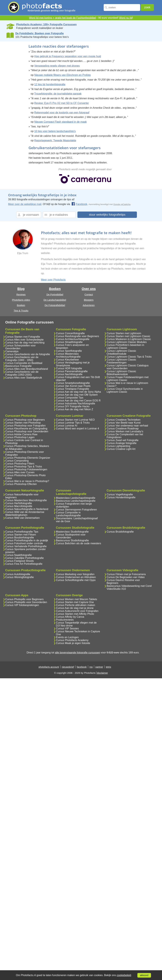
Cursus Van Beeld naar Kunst (124, 423)
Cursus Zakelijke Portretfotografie (25, 558)
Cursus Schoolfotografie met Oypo (76, 580)
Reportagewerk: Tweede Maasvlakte (55, 140)
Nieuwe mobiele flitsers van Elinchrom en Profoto (63, 75)
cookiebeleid (124, 975)
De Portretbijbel (55, 294)
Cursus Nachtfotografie (69, 374)
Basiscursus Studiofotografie (72, 540)
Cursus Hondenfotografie (121, 497)
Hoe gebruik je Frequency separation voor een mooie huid (68, 56)
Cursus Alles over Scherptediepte (25, 340)
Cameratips (12, 351)
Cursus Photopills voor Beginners (25, 599)
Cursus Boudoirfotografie (20, 538)
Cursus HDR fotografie (69, 368)
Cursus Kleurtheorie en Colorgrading (26, 429)
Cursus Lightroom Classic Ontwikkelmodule (121, 352)
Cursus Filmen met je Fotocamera (126, 574)
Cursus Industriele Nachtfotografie (75, 403)
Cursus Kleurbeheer (67, 360)
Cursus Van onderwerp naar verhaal (127, 426)
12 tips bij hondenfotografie (50, 84)
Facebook (79, 204)
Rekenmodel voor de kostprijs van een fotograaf (62, 113)
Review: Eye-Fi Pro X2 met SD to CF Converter (62, 103)
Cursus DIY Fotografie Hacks (73, 406)
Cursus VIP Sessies (67, 629)
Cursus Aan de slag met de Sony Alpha (78, 392)
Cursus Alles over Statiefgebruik (24, 378)
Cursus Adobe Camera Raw (21, 434)
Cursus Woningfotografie (20, 577)
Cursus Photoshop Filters (20, 464)
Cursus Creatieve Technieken (124, 420)
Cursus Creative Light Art (121, 449)
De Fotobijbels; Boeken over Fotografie (40, 33)
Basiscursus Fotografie (19, 366)
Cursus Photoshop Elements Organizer (28, 458)
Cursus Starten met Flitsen (21, 535)
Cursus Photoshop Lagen (20, 437)
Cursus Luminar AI (67, 426)
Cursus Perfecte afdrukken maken (75, 605)
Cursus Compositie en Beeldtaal (24, 363)
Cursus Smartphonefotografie (73, 383)
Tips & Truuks (21, 311)
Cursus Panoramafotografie (72, 371)
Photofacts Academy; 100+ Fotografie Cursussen (46, 24)
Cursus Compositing (17, 461)
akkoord (144, 975)
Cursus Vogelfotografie (120, 494)
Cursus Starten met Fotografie (23, 337)
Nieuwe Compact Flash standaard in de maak (61, 122)
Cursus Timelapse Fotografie (72, 389)
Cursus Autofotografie (18, 574)
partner (99, 667)
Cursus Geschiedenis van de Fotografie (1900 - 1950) (22, 359)
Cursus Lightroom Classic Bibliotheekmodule (121, 373)
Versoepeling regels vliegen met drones (57, 66)
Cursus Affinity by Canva (70, 617)
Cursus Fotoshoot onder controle (24, 543)
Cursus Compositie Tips (70, 398)
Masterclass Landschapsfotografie (76, 498)
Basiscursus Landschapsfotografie (76, 501)
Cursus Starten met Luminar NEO (75, 420)
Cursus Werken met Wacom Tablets (76, 599)
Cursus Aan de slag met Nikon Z (74, 409)
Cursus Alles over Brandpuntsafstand (27, 369)
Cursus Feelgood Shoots (20, 561)
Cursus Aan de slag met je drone (75, 608)
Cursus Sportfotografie (69, 351)
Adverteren (89, 305)
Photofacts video (21, 300)
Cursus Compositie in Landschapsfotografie (68, 514)
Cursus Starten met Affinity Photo (75, 614)
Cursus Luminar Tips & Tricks (73, 423)
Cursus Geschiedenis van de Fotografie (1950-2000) (22, 373)
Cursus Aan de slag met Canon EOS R (78, 401)
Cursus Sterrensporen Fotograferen (76, 510)
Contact (89, 294)
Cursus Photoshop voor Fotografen (26, 426)
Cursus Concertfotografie (70, 333)
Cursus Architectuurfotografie (73, 339)
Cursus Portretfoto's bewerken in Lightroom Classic (125, 346)
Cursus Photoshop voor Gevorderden (27, 431)
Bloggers (89, 300)
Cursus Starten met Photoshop (23, 423)
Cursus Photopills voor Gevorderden (26, 602)
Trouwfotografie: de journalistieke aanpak (58, 94)
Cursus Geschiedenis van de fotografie (28, 354)
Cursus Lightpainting (118, 446)
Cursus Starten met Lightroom (124, 333)
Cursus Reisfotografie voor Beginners (77, 336)
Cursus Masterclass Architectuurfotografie (68, 355)
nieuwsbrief (68, 667)
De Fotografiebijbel (55, 305)
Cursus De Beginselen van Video (126, 577)
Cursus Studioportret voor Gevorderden (71, 536)
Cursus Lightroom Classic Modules (127, 342)
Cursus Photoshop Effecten (21, 484)
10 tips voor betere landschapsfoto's (55, 131)
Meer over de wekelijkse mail (25, 204)
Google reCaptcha (122, 204)
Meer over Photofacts (53, 280)
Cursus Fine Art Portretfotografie (24, 564)
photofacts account (49, 667)
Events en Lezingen (67, 637)
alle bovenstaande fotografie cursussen (77, 653)
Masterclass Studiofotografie (72, 532)
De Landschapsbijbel (55, 300)
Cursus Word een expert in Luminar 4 (77, 429)
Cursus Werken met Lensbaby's (125, 431)
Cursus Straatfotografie (69, 342)
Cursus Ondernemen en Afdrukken (76, 577)
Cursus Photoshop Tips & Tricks (24, 467)
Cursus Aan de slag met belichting (25, 343)
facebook (82, 667)
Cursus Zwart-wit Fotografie (123, 440)
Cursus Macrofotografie (19, 506)
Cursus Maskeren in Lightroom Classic (129, 339)
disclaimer (103, 673)
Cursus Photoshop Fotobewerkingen (26, 469)
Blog (21, 289)
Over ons (89, 289)
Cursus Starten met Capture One (75, 602)
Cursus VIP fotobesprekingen (22, 605)
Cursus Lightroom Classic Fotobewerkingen (121, 361)
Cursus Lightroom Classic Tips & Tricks (129, 357)
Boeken (21, 305)
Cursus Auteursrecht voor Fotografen (77, 611)
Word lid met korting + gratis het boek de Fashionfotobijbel (62, 18)
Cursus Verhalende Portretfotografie (26, 546)
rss (91, 667)
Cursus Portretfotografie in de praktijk (27, 540)
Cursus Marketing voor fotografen (75, 574)
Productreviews (65, 620)
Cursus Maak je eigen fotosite (73, 643)
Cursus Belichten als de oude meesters (78, 543)
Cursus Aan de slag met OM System (77, 395)
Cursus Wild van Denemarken (23, 518)
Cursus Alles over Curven (20, 472)
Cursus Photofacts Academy (72, 640)
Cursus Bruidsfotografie (120, 532)
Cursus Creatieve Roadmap (123, 429)
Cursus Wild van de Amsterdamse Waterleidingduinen (25, 513)
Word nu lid (126, 18)
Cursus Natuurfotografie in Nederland (27, 509)
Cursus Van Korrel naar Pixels (73, 386)
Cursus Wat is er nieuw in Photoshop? (27, 481)
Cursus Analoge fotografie (121, 443)
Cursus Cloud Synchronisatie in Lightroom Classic (125, 390)
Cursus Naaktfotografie (19, 555)
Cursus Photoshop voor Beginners (25, 420)
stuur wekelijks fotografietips (107, 215)
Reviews (21, 294)
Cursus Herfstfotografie (19, 503)
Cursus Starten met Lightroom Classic (128, 336)
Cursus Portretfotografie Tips (22, 532)
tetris (108, 667)
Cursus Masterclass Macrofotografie (26, 500)
